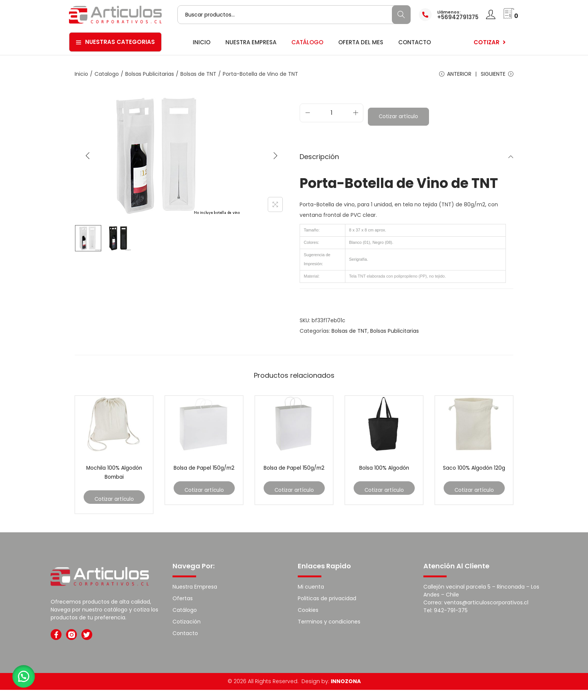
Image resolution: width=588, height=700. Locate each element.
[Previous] (88, 160)
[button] (26, 674)
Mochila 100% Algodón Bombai (114, 480)
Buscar (401, 15)
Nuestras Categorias (115, 42)
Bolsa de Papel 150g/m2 (204, 480)
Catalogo (107, 74)
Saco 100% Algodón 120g (474, 480)
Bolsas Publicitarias (150, 74)
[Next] (275, 160)
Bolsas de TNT (198, 74)
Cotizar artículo (399, 123)
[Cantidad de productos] (331, 119)
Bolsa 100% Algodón (384, 475)
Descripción (406, 164)
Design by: (331, 691)
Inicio (81, 74)
